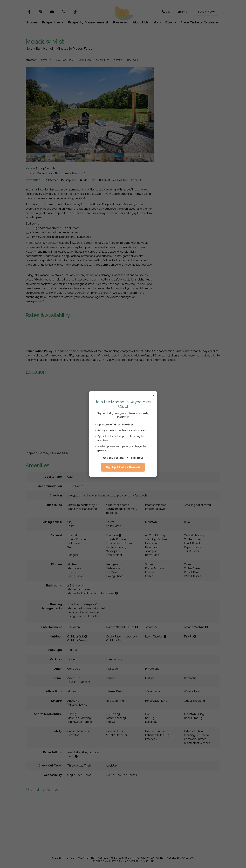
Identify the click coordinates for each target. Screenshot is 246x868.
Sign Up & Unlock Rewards (123, 467)
